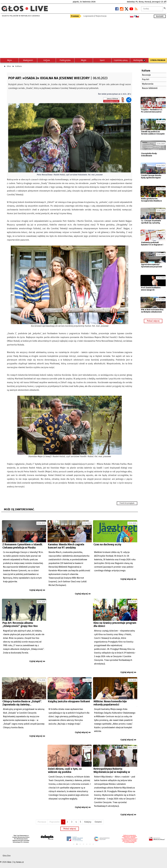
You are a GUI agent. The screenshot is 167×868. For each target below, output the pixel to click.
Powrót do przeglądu (127, 503)
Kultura (18, 66)
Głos (9, 66)
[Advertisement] (83, 38)
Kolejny (88, 822)
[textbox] (152, 9)
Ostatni (98, 822)
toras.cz (20, 862)
